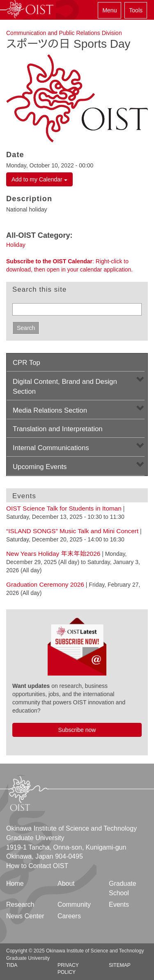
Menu (109, 10)
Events (119, 905)
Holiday (16, 245)
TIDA (12, 965)
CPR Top (26, 363)
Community (74, 905)
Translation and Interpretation (58, 429)
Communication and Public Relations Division (64, 33)
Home (15, 884)
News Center (25, 916)
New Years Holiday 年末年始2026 (53, 554)
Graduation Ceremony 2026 (45, 584)
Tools (136, 10)
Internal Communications (51, 448)
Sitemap (120, 965)
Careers (69, 916)
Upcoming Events (40, 467)
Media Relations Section (50, 410)
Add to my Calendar (39, 179)
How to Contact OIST (37, 866)
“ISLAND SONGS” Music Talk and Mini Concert (72, 531)
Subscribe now (77, 730)
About (66, 884)
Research (20, 905)
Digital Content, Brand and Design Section (65, 387)
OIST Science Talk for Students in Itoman (64, 508)
